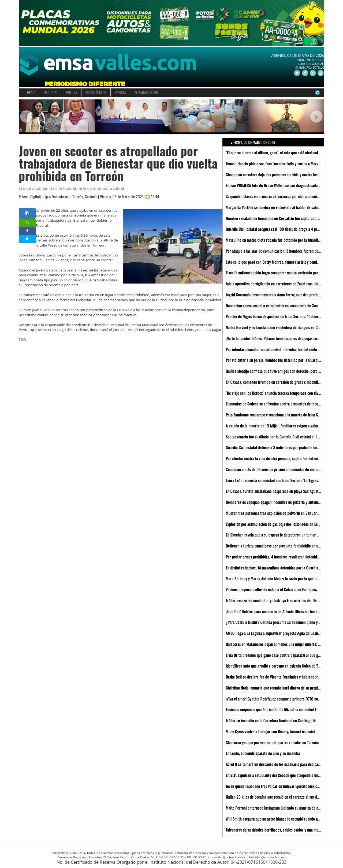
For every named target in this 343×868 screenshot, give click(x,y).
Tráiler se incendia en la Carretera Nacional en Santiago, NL (271, 720)
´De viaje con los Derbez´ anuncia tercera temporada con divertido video (281, 393)
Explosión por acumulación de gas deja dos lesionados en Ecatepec (277, 524)
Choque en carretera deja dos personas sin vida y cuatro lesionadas (277, 174)
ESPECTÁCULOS (96, 92)
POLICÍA (72, 92)
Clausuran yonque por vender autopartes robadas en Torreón (272, 742)
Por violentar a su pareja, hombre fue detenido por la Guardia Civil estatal (282, 360)
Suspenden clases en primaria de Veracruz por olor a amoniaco (274, 196)
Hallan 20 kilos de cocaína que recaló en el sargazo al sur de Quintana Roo (283, 797)
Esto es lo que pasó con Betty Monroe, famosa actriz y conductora (276, 262)
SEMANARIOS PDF (146, 92)
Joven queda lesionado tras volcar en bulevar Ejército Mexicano (274, 786)
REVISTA (120, 92)
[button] (26, 117)
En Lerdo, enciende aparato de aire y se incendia (263, 753)
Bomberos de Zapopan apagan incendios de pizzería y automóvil (275, 502)
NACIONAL (51, 92)
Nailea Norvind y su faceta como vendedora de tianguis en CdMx (275, 327)
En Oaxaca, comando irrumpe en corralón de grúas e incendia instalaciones (283, 382)
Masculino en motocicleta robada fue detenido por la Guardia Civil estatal (282, 240)
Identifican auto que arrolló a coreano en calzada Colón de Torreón (277, 666)
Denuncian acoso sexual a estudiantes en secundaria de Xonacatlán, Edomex (284, 306)
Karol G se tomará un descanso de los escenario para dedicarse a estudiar (282, 764)
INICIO (31, 92)
